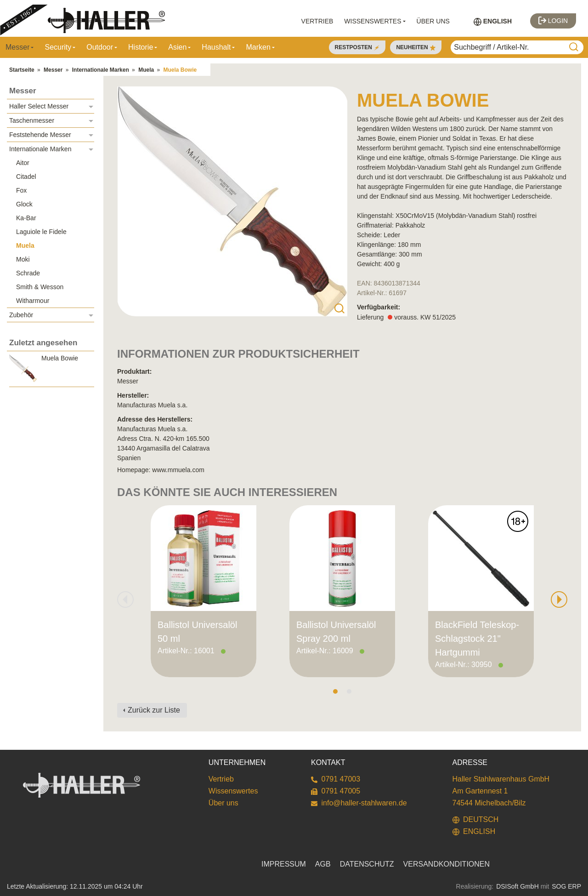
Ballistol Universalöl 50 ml (197, 632)
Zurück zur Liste (154, 710)
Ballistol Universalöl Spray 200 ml (336, 632)
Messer (53, 70)
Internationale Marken (101, 70)
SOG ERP (566, 886)
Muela (146, 70)
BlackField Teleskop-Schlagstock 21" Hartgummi (477, 639)
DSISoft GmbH (517, 886)
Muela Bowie (180, 70)
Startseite (22, 70)
